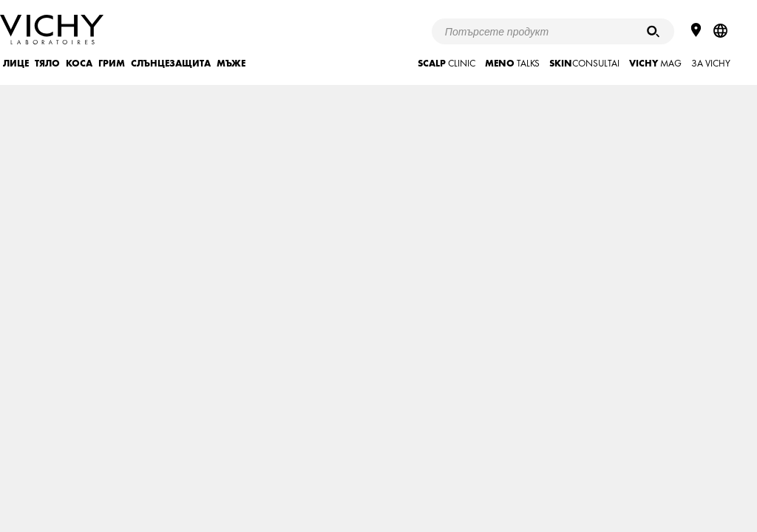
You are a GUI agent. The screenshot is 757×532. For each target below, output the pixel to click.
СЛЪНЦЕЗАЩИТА (171, 63)
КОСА (79, 63)
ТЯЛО (47, 63)
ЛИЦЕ (16, 63)
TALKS (512, 63)
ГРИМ (112, 63)
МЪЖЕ (231, 63)
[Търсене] (653, 31)
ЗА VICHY (711, 63)
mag (655, 63)
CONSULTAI (584, 63)
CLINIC (447, 63)
